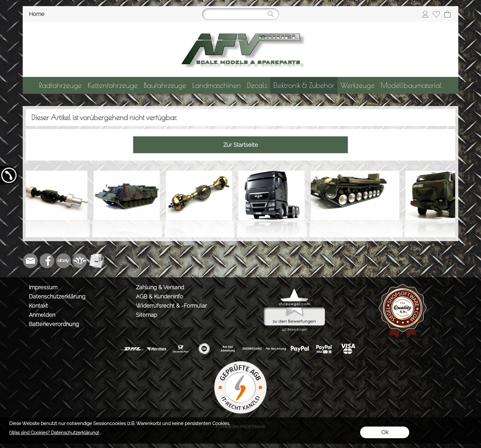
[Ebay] (63, 261)
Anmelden (42, 315)
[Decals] (257, 85)
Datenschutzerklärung (57, 296)
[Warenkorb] (447, 14)
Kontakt (38, 306)
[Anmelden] (425, 14)
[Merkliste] (436, 14)
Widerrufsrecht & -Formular (171, 306)
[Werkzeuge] (358, 85)
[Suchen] (240, 14)
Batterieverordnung (54, 324)
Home (37, 14)
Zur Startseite (241, 145)
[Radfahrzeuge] (60, 85)
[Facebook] (47, 261)
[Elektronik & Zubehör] (304, 85)
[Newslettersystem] (97, 261)
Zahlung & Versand (160, 287)
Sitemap (146, 315)
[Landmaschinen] (217, 85)
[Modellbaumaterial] (411, 85)
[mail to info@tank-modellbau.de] (30, 261)
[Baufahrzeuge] (165, 85)
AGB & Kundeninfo (160, 296)
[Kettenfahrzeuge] (113, 85)
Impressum (43, 287)
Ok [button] (385, 432)
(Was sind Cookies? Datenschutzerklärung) (54, 433)
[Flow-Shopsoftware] (80, 261)
